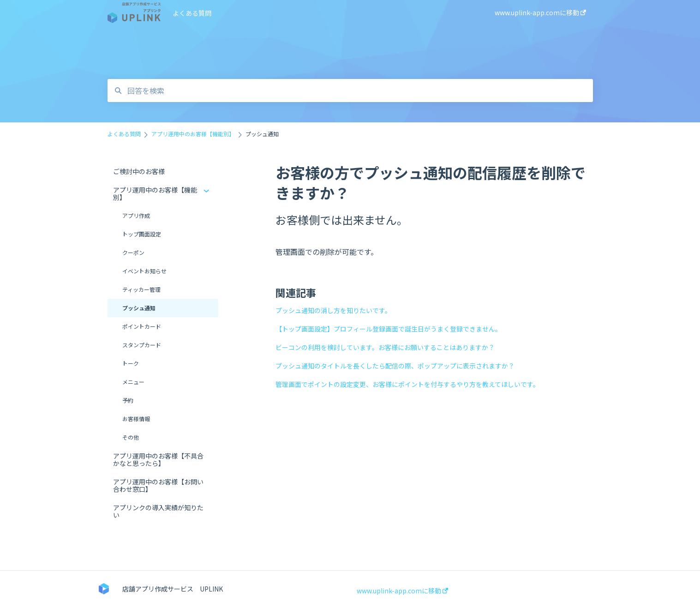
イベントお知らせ (144, 271)
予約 (128, 400)
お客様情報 (136, 419)
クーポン (133, 252)
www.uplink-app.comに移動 (402, 591)
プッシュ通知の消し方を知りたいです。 (333, 310)
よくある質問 (192, 13)
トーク (131, 363)
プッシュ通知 (139, 308)
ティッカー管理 (141, 289)
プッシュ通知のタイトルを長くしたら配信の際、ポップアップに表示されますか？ (395, 366)
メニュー (133, 382)
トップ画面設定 (142, 234)
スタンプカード (142, 345)
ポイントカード (142, 326)
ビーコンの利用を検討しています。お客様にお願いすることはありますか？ (385, 347)
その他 (131, 437)
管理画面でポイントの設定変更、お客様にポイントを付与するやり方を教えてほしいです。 (407, 384)
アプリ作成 (136, 215)
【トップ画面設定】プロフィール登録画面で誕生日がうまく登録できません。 (389, 329)
